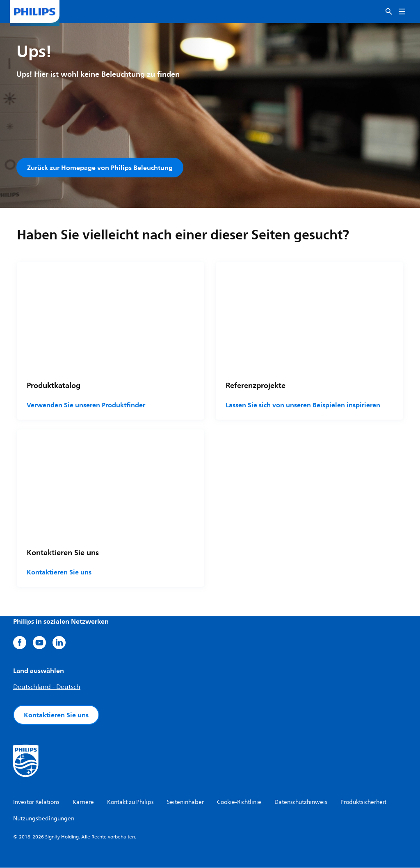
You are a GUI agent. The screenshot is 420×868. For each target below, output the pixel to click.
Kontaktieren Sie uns (59, 572)
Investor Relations (36, 803)
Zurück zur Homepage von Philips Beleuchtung (100, 168)
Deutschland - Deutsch (47, 687)
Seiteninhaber (185, 803)
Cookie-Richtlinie (239, 803)
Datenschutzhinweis (301, 803)
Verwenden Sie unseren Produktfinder (86, 405)
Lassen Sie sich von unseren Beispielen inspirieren (303, 405)
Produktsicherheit (363, 803)
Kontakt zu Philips (130, 803)
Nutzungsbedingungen (44, 819)
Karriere (83, 803)
